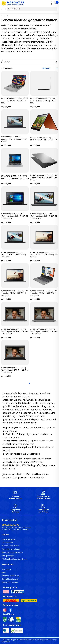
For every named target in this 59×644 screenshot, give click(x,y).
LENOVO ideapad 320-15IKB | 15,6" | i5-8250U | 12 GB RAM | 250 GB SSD (14, 254)
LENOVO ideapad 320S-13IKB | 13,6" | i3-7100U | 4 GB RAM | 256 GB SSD (44, 254)
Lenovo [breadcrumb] (6, 16)
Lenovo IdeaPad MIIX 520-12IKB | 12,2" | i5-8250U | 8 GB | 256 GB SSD (43, 101)
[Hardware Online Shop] (13, 3)
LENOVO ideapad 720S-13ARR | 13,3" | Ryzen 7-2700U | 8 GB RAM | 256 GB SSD (15, 331)
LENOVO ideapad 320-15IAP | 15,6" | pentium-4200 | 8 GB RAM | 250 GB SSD (15, 216)
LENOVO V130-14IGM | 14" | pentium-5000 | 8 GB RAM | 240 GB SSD (14, 139)
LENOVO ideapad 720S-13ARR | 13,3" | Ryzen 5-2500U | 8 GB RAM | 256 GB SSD (44, 331)
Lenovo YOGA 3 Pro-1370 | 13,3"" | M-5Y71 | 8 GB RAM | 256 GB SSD (44, 139)
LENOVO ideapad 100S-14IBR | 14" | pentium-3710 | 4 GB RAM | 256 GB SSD (44, 178)
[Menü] (4, 9)
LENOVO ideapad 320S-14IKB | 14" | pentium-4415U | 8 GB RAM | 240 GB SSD (15, 293)
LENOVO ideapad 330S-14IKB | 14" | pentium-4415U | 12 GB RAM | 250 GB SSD (44, 293)
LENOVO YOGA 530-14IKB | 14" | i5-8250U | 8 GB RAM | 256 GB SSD (15, 177)
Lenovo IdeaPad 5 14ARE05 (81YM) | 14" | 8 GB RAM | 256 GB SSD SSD (15, 101)
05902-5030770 (10, 525)
